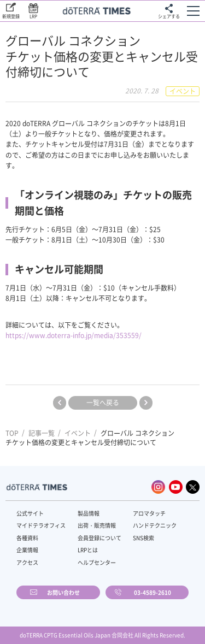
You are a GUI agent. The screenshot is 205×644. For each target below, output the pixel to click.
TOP (12, 433)
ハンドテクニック (155, 525)
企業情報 (27, 550)
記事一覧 (42, 433)
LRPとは (88, 550)
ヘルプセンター (97, 562)
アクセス (27, 562)
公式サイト (30, 513)
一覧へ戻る (103, 403)
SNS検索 (143, 538)
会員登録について (99, 538)
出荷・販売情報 (97, 525)
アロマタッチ (149, 513)
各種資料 (27, 538)
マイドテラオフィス (41, 525)
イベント (78, 433)
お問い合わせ (63, 592)
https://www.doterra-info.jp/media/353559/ (74, 335)
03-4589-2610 (153, 592)
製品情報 (89, 513)
